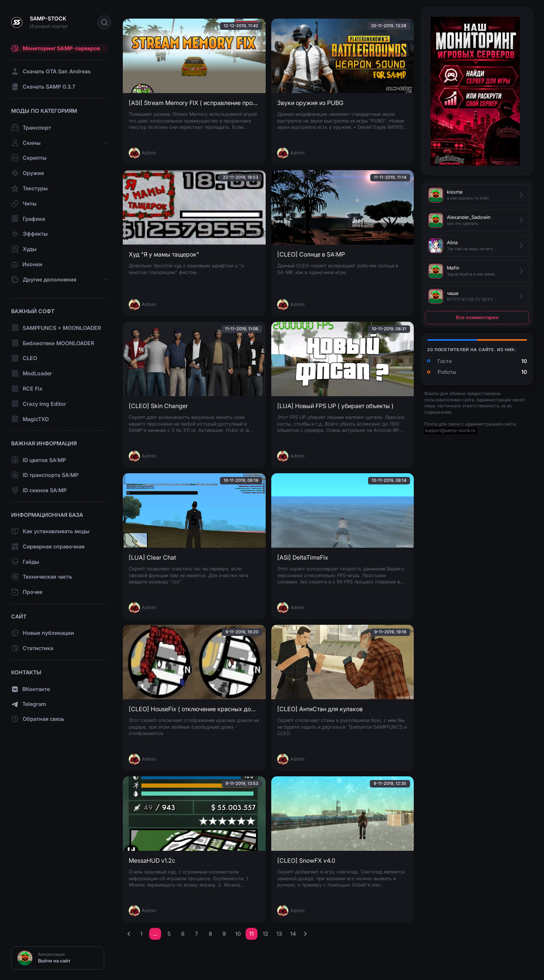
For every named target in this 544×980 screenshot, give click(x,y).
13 (279, 934)
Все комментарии (477, 317)
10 (238, 934)
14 (293, 934)
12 (265, 934)
